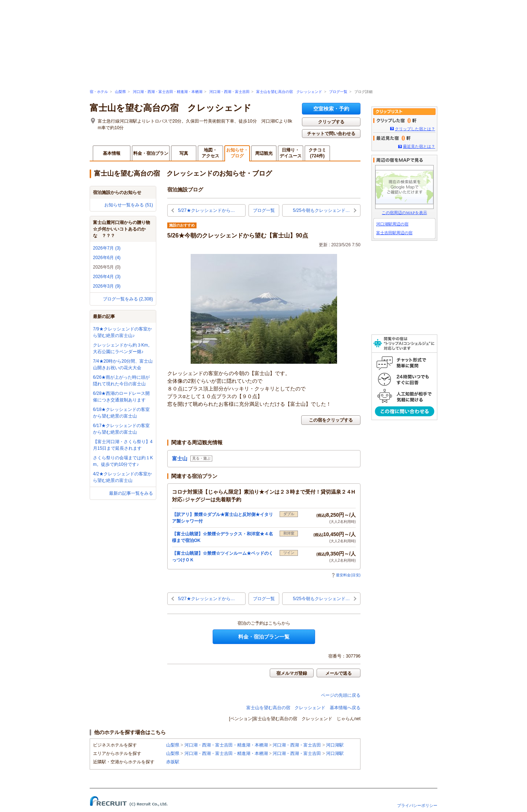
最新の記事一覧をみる (131, 493)
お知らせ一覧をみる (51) (129, 205)
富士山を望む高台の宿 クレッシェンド (289, 92)
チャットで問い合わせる (331, 134)
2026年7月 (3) (107, 248)
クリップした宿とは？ (415, 129)
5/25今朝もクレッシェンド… (321, 210)
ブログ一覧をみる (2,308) (128, 299)
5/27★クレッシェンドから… (206, 210)
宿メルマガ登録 (292, 673)
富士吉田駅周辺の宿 (394, 233)
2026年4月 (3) (107, 277)
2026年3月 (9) (107, 286)
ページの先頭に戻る (341, 695)
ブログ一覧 (338, 92)
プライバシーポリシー (417, 805)
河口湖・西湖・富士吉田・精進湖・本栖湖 (168, 92)
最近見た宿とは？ (419, 146)
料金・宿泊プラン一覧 (264, 637)
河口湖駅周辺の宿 (392, 224)
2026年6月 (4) (107, 258)
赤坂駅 (173, 762)
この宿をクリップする (331, 420)
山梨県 (120, 92)
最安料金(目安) (346, 575)
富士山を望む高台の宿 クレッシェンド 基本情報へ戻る (303, 708)
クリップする (331, 122)
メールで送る (339, 673)
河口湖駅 (335, 745)
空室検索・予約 (331, 109)
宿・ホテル (99, 92)
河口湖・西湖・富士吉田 (229, 92)
